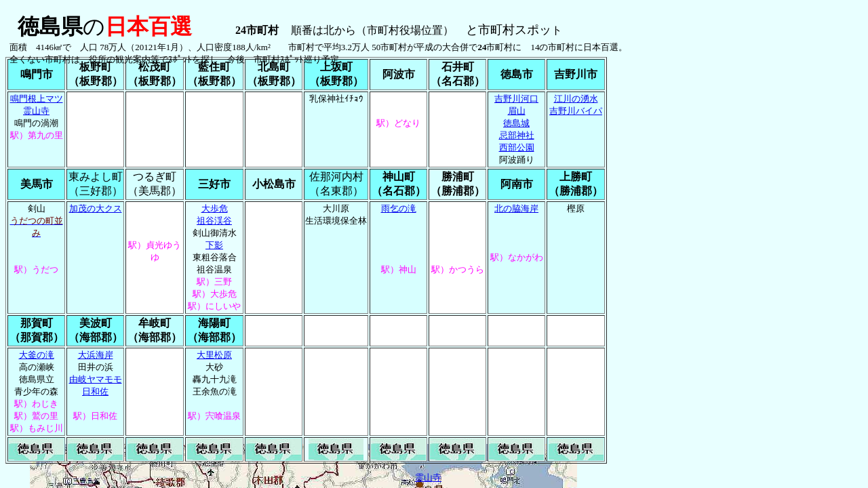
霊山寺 (36, 111)
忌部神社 (517, 135)
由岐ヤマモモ (96, 379)
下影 (214, 245)
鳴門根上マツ (37, 99)
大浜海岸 (96, 355)
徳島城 (516, 123)
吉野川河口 (516, 99)
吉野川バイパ (576, 111)
